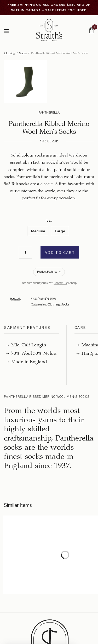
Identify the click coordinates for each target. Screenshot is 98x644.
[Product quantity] (25, 252)
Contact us (60, 283)
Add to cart (60, 253)
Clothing (9, 53)
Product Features (47, 272)
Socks (23, 53)
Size (49, 221)
